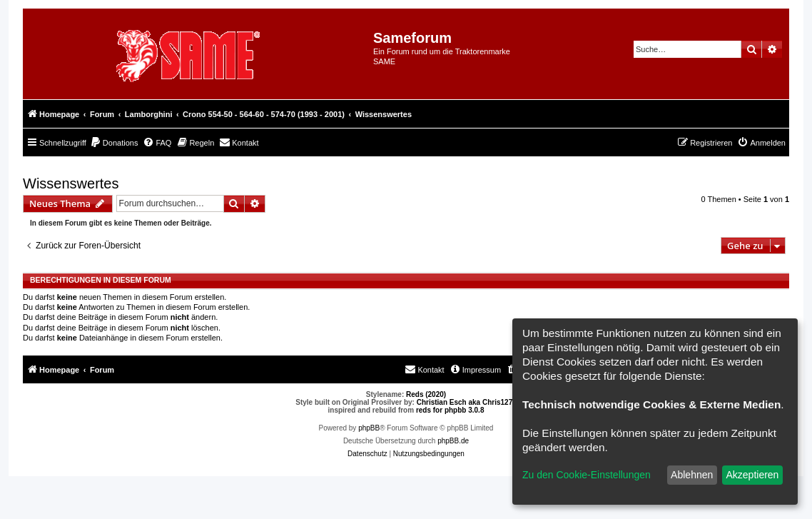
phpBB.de (453, 441)
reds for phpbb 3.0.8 (450, 410)
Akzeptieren (752, 475)
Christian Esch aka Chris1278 (467, 402)
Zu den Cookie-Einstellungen (587, 475)
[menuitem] (114, 143)
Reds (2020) (426, 394)
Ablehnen (692, 475)
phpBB (369, 428)
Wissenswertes (71, 183)
